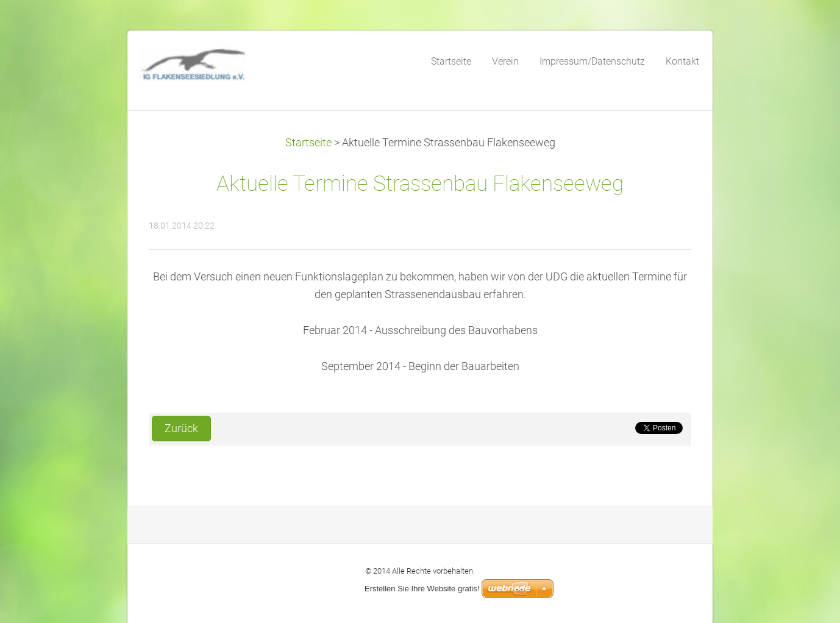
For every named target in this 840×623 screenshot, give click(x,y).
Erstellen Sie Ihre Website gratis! (422, 589)
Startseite (308, 143)
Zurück (181, 429)
